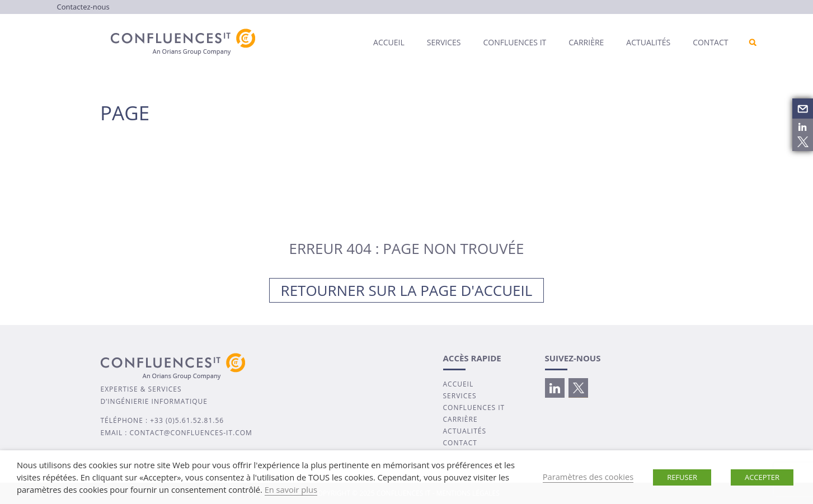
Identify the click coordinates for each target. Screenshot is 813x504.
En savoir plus (291, 489)
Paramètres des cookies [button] (588, 477)
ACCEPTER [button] (762, 477)
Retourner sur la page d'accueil (407, 290)
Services (444, 42)
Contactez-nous (83, 7)
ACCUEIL (459, 384)
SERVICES (460, 396)
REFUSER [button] (682, 477)
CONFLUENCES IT (474, 408)
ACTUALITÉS (465, 431)
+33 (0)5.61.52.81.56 (187, 420)
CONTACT (460, 443)
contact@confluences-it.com (191, 433)
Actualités (648, 42)
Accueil (389, 42)
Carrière (586, 42)
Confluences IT (514, 42)
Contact (710, 42)
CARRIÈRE (460, 419)
